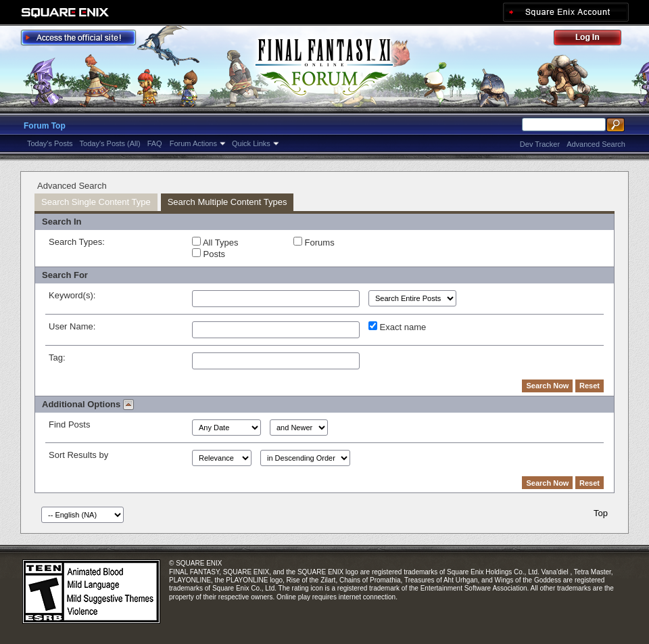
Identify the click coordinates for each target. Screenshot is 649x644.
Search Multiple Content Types (227, 202)
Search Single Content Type (96, 202)
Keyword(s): (72, 295)
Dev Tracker (540, 144)
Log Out (594, 40)
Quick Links (251, 143)
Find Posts (69, 424)
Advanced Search (596, 144)
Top (601, 513)
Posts (209, 254)
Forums (314, 242)
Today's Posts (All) (110, 143)
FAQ (155, 143)
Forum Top (45, 126)
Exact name (397, 327)
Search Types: (77, 242)
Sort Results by (78, 455)
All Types (215, 242)
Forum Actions (193, 143)
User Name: (72, 326)
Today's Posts (50, 143)
